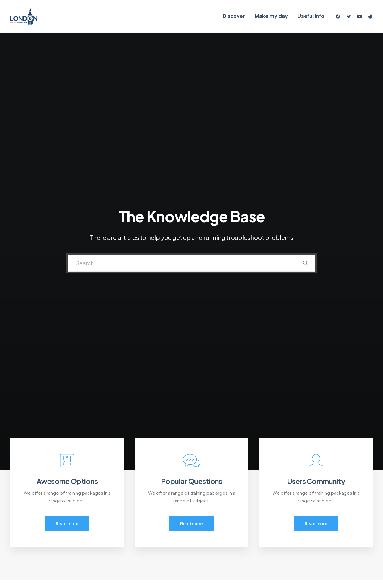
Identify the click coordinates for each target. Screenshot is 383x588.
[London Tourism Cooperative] (24, 16)
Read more (67, 234)
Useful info (311, 16)
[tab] (63, 362)
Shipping (211, 528)
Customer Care (123, 512)
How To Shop (216, 520)
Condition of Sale (125, 544)
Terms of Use (120, 536)
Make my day (271, 16)
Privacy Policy (120, 528)
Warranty (115, 552)
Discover (234, 16)
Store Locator (217, 544)
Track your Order (220, 536)
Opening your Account (226, 512)
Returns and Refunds (128, 520)
